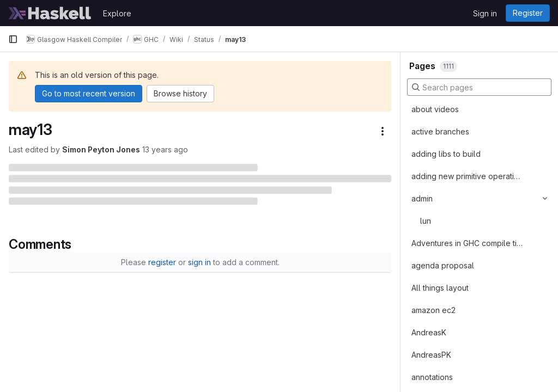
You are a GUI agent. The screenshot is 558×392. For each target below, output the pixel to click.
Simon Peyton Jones (101, 149)
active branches (440, 131)
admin (422, 198)
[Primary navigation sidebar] (13, 39)
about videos (435, 109)
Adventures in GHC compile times (467, 243)
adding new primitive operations (467, 176)
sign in (199, 262)
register (162, 262)
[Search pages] (479, 87)
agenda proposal (443, 265)
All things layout (440, 288)
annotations (432, 377)
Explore (117, 13)
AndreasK (429, 332)
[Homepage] (50, 13)
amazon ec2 (433, 310)
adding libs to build (446, 154)
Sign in (485, 13)
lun (426, 221)
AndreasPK (431, 355)
